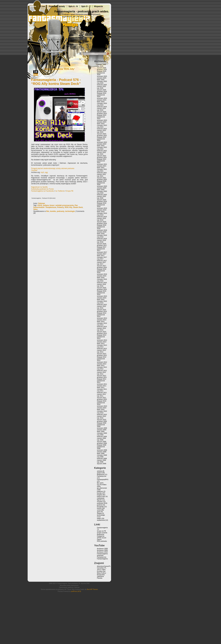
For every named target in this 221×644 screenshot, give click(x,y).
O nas (42, 6)
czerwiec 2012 (102, 367)
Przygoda (100, 507)
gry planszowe (102, 488)
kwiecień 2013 (102, 349)
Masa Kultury (101, 573)
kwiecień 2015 (102, 305)
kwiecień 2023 (102, 129)
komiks (53, 211)
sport (99, 512)
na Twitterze (60, 191)
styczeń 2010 (102, 420)
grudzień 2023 (102, 113)
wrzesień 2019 (102, 208)
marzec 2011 (101, 394)
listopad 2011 (102, 379)
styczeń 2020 (102, 200)
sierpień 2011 (102, 386)
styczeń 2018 (102, 244)
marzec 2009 (101, 438)
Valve (35, 209)
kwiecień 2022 (102, 151)
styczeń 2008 (102, 464)
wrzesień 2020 (102, 186)
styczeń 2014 (102, 332)
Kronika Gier (101, 571)
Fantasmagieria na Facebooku (43, 191)
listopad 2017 (102, 247)
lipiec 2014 (101, 322)
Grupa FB (70, 191)
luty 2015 (100, 308)
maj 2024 (100, 105)
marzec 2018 (101, 240)
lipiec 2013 (101, 343)
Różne (99, 508)
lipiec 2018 (101, 234)
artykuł (99, 473)
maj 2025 (100, 83)
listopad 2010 (102, 401)
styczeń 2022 (102, 156)
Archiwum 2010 (102, 552)
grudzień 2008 (102, 443)
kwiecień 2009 (102, 437)
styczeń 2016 (102, 288)
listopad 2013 (102, 335)
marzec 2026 (101, 64)
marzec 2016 (101, 284)
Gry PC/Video (102, 485)
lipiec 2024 (101, 102)
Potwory (61, 207)
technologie (70, 211)
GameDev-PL (102, 568)
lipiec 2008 (101, 453)
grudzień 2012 (102, 355)
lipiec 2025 (101, 80)
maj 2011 (100, 391)
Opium (99, 539)
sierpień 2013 (102, 342)
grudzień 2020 (102, 179)
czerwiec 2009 (102, 433)
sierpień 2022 (102, 144)
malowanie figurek (101, 499)
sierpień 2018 (102, 232)
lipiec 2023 (101, 124)
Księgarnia (101, 536)
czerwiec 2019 (102, 213)
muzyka (100, 501)
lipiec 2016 (101, 278)
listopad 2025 (102, 71)
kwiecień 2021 (102, 173)
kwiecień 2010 (102, 415)
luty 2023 (100, 132)
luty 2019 (100, 220)
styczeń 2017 (102, 266)
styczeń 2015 (102, 310)
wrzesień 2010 (102, 406)
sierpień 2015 (102, 298)
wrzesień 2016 (102, 274)
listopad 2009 (102, 423)
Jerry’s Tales (101, 570)
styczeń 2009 (102, 442)
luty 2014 (100, 330)
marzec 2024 (101, 108)
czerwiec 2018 (102, 235)
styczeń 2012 (102, 376)
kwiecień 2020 (102, 195)
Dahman (42, 203)
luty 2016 (100, 286)
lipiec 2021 (101, 168)
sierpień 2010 (102, 408)
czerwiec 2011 (102, 389)
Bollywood (100, 474)
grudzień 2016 (102, 267)
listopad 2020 (102, 181)
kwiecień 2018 (102, 239)
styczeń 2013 (102, 354)
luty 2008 (100, 462)
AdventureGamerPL (104, 566)
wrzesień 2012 (102, 362)
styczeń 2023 (102, 134)
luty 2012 (100, 374)
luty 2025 (100, 88)
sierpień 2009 (102, 430)
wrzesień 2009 (102, 428)
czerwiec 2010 (102, 411)
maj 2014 (100, 325)
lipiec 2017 (101, 256)
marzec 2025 (101, 86)
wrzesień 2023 (102, 120)
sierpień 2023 (102, 122)
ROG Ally (68, 207)
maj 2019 (100, 215)
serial (99, 510)
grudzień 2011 (102, 377)
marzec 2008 (101, 460)
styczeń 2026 (102, 68)
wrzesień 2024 (102, 98)
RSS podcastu (102, 541)
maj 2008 (100, 457)
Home (33, 6)
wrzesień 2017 (102, 252)
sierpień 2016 (102, 276)
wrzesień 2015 (102, 296)
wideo (99, 518)
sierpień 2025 (102, 78)
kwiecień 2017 (102, 261)
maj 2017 (100, 259)
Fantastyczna (102, 476)
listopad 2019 (102, 203)
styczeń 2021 (102, 178)
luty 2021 (100, 176)
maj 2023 (100, 127)
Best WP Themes (92, 589)
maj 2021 (100, 171)
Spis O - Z (86, 6)
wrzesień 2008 (102, 450)
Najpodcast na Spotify (39, 187)
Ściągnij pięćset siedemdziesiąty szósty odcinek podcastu (53, 168)
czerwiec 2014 (102, 323)
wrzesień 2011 (102, 384)
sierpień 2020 (102, 188)
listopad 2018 (102, 225)
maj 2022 (100, 149)
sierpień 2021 (102, 166)
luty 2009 (100, 440)
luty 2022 (100, 154)
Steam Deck (78, 207)
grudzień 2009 (102, 421)
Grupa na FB (101, 531)
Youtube (34, 170)
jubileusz (100, 491)
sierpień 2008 (102, 452)
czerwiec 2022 (102, 147)
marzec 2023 (101, 130)
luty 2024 (100, 110)
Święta (99, 513)
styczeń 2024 (102, 112)
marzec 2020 (101, 196)
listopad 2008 (102, 445)
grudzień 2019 (102, 201)
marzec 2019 (101, 218)
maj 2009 (100, 435)
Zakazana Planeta (100, 577)
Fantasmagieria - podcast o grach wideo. (82, 11)
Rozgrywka (101, 575)
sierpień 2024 (102, 100)
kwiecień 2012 (102, 371)
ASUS (40, 205)
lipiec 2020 (101, 190)
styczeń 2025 (102, 90)
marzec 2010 (101, 416)
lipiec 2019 (101, 212)
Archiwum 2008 (102, 549)
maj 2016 (100, 281)
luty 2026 (100, 66)
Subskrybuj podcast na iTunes (42, 189)
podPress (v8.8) (76, 591)
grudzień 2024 (102, 91)
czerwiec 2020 (102, 191)
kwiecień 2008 (102, 459)
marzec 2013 (101, 350)
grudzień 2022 (102, 135)
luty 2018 (100, 242)
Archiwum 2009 (102, 550)
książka (100, 495)
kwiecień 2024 (102, 107)
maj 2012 (100, 369)
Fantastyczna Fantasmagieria (102, 558)
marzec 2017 (101, 262)
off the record (102, 538)
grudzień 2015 (102, 289)
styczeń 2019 (102, 222)
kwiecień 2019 (102, 217)
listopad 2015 (102, 291)
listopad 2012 (102, 357)
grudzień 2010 (102, 399)
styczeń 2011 (102, 398)
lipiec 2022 (101, 146)
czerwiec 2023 (102, 125)
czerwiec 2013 (102, 345)
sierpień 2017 (102, 254)
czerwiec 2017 (102, 257)
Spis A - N (73, 6)
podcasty (61, 211)
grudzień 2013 (102, 333)
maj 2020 (100, 193)
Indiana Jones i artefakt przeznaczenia (58, 205)
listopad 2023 (102, 115)
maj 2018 (100, 237)
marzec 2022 (101, 152)
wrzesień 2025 (102, 76)
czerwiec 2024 (102, 103)
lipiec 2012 (101, 365)
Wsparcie (98, 6)
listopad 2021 (102, 159)
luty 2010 (100, 418)
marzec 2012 (101, 372)
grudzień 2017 (102, 245)
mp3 (42, 172)
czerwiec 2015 (102, 301)
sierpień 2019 (102, 210)
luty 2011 (100, 396)
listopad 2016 (102, 269)
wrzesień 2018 (102, 230)
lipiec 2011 (101, 387)
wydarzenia (101, 520)
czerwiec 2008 (102, 455)
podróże (100, 505)
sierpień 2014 (102, 320)
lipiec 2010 (101, 409)
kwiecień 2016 (102, 283)
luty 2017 (100, 264)
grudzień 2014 (102, 311)
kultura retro (101, 496)
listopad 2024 (102, 93)
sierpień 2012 (102, 364)
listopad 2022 (102, 137)
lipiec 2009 (101, 431)
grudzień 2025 (102, 69)
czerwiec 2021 (102, 169)
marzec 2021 (101, 174)
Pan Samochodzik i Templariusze (55, 206)
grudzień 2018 (102, 223)
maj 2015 (100, 303)
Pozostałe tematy (57, 6)
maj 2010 (100, 413)
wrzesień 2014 (102, 318)
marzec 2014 (101, 328)
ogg (46, 172)
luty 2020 (100, 198)
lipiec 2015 (101, 300)
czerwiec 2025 (102, 81)
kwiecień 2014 (102, 327)
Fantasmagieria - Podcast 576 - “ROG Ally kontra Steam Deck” (56, 82)
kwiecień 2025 (102, 85)
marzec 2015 (101, 306)
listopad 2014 (102, 313)
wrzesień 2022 (102, 142)
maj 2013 (100, 347)
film (48, 211)
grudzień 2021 (102, 157)
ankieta (99, 471)
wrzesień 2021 (102, 164)
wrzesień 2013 (102, 340)
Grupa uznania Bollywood (102, 533)
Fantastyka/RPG (103, 480)
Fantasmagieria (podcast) (102, 554)
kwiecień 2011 (102, 393)
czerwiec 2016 (102, 279)
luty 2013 (100, 352)
